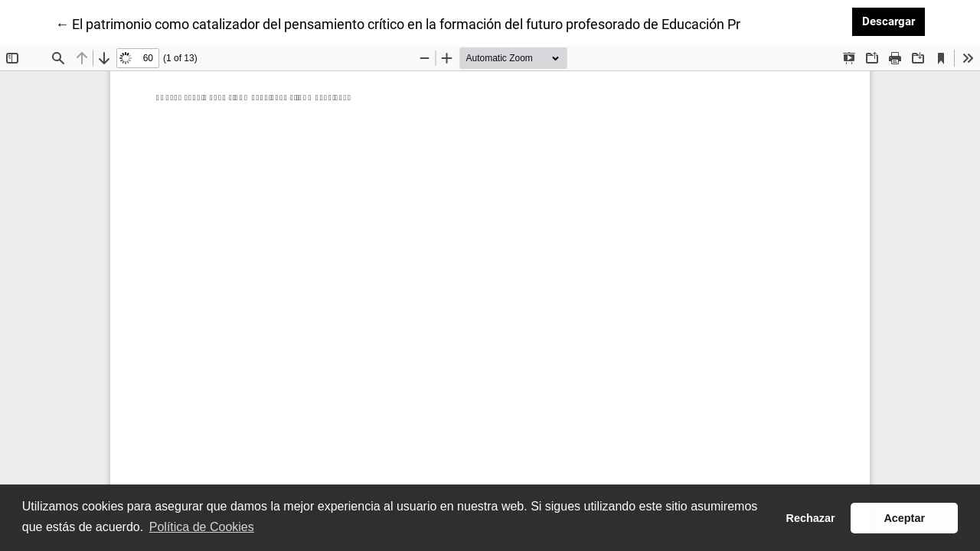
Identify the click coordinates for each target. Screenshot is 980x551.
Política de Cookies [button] (202, 527)
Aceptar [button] (904, 518)
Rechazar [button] (811, 518)
